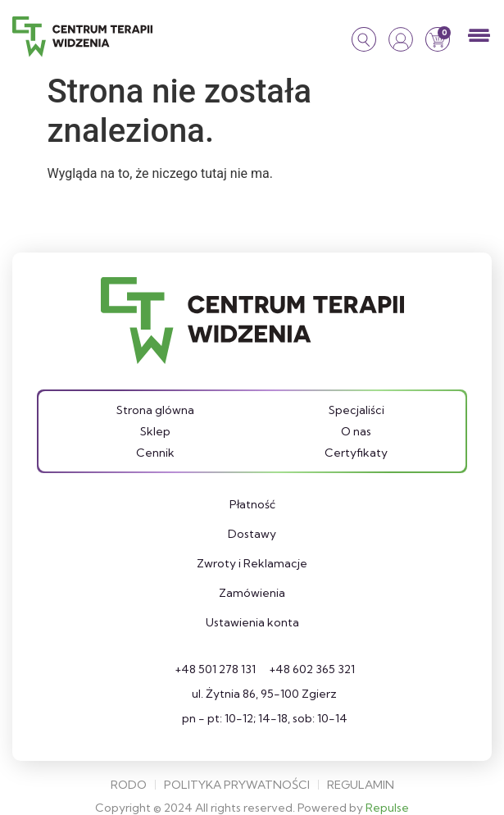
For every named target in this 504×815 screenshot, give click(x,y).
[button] (479, 37)
